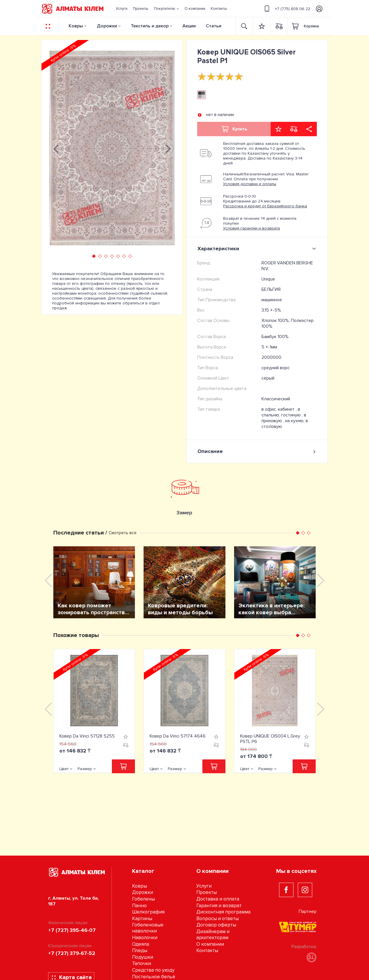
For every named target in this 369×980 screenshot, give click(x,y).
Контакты (207, 950)
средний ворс (276, 368)
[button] (166, 9)
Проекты (207, 892)
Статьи (214, 26)
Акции (189, 26)
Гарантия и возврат (219, 906)
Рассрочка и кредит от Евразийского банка (265, 206)
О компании (210, 944)
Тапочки (142, 963)
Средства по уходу (153, 970)
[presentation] (56, 148)
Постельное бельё (154, 977)
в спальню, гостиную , (283, 412)
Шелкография (148, 912)
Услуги (204, 886)
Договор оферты (216, 925)
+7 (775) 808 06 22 (286, 9)
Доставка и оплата (218, 899)
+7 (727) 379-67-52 (72, 953)
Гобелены (143, 899)
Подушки (143, 957)
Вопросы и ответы (218, 919)
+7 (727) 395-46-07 (72, 930)
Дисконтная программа (223, 912)
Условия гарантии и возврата (252, 228)
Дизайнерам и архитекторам (213, 934)
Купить (234, 129)
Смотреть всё (123, 533)
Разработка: (304, 953)
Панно (139, 906)
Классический (276, 399)
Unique (268, 279)
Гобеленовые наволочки (148, 928)
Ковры (76, 26)
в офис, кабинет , (280, 409)
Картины (142, 919)
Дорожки (107, 26)
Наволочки (145, 938)
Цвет (64, 769)
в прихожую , (284, 418)
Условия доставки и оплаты (250, 184)
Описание (257, 451)
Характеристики (258, 249)
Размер (85, 769)
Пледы (140, 950)
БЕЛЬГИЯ (271, 289)
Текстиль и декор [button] (150, 26)
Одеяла (141, 944)
